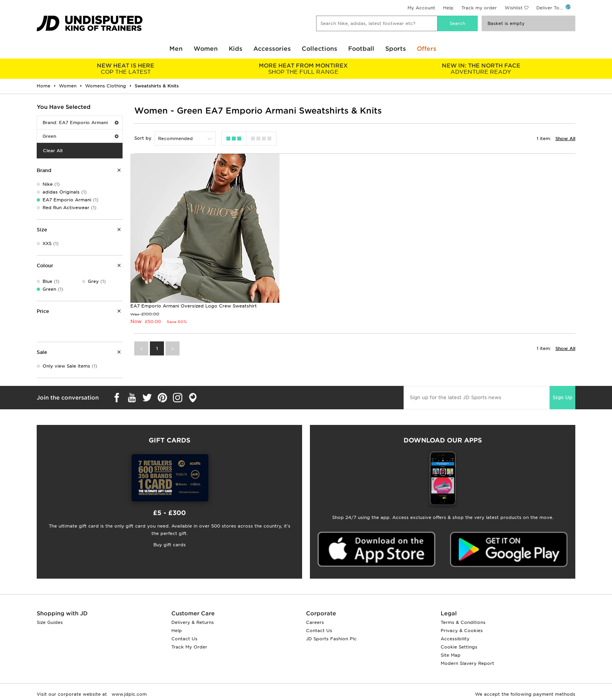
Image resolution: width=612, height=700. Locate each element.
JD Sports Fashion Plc (331, 639)
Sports (396, 49)
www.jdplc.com (128, 694)
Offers (427, 49)
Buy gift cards (170, 545)
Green (80, 136)
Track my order (479, 8)
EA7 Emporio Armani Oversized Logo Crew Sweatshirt (194, 304)
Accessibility (455, 639)
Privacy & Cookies (462, 631)
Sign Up (562, 397)
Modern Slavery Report (467, 663)
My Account (421, 8)
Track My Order (189, 647)
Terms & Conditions (463, 622)
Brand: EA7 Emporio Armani (80, 123)
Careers (315, 622)
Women (206, 49)
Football (361, 49)
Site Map (451, 655)
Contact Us (184, 639)
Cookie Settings (459, 647)
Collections (319, 49)
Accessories (272, 49)
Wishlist (514, 8)
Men (176, 49)
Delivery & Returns (193, 622)
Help (448, 8)
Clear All (53, 151)
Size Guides (50, 622)
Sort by (143, 138)
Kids (236, 49)
